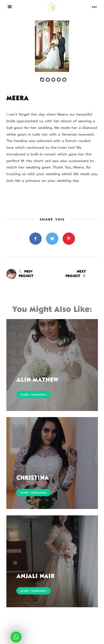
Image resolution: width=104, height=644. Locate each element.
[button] (29, 46)
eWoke (79, 638)
